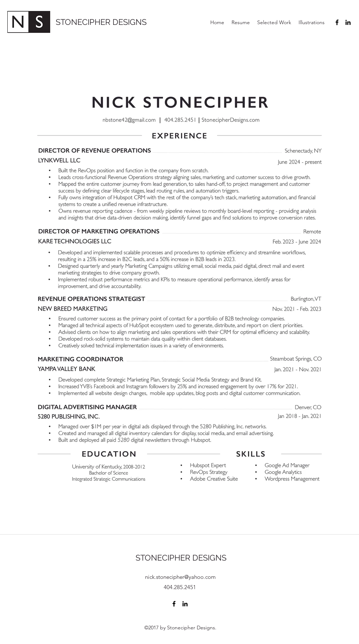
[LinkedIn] (348, 22)
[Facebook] (337, 22)
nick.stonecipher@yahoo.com (180, 577)
